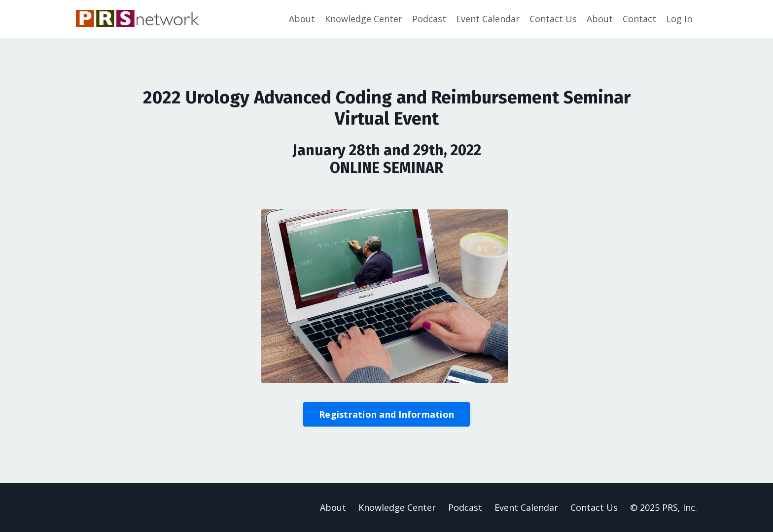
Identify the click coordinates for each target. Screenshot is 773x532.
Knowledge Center (364, 19)
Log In (679, 19)
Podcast (429, 19)
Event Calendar (488, 19)
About (302, 19)
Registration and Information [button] (386, 414)
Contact (639, 19)
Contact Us (553, 19)
